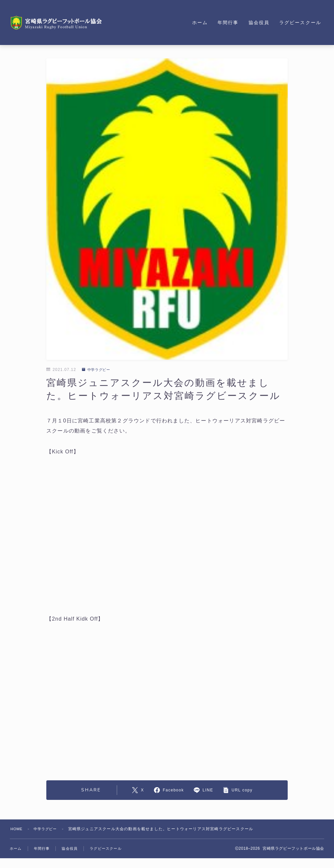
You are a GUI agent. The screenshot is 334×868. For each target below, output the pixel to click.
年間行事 (228, 23)
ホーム (200, 23)
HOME (17, 829)
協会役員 (259, 23)
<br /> (167, 535)
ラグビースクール (300, 23)
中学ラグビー (98, 370)
